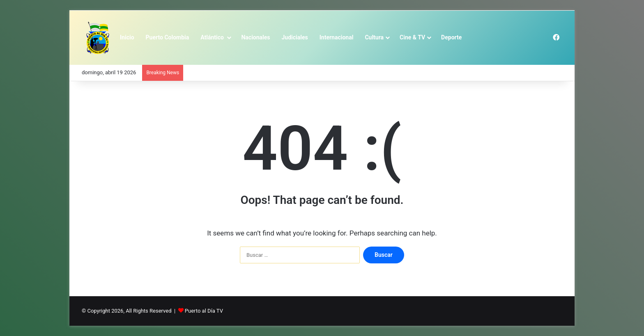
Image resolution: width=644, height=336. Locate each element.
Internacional (337, 37)
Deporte (451, 37)
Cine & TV (412, 37)
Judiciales (295, 37)
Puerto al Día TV (204, 311)
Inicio (127, 37)
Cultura (374, 37)
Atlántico (213, 37)
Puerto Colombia (168, 37)
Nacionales (255, 37)
